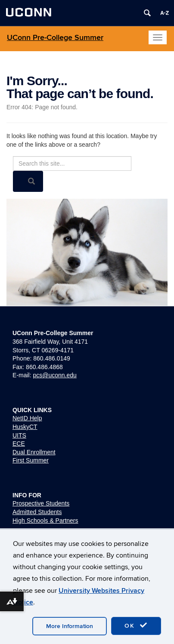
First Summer (31, 460)
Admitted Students (37, 512)
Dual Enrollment (34, 452)
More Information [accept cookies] (70, 626)
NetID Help (27, 418)
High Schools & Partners (45, 521)
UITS (19, 435)
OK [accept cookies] (136, 626)
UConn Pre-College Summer (55, 38)
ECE (19, 444)
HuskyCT (25, 427)
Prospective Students (41, 503)
